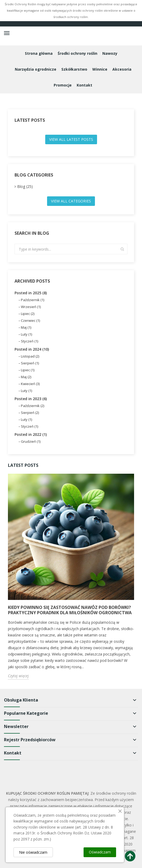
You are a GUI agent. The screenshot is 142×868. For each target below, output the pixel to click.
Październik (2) (33, 406)
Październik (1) (33, 300)
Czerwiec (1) (30, 320)
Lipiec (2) (28, 314)
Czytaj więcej (18, 676)
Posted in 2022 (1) (31, 434)
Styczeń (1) (29, 341)
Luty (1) (26, 334)
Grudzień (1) (31, 441)
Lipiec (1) (28, 370)
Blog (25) (25, 186)
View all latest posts (71, 139)
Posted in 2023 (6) (31, 399)
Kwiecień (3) (30, 384)
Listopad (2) (30, 356)
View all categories (71, 201)
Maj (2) (26, 377)
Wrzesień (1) (31, 307)
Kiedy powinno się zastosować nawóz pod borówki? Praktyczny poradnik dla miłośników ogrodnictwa (70, 610)
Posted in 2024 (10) (32, 349)
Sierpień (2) (30, 413)
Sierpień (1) (30, 363)
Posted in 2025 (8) (31, 293)
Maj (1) (26, 327)
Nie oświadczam (33, 852)
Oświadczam (100, 852)
